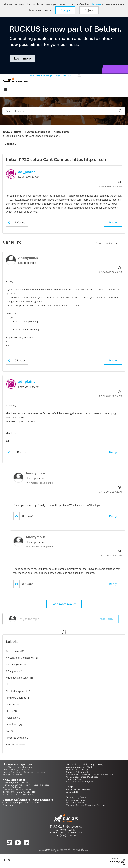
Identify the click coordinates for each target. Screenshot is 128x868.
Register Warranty (76, 800)
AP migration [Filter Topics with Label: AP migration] (13, 671)
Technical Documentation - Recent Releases (26, 785)
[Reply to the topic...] (56, 619)
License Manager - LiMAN (16, 769)
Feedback (8, 805)
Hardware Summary (77, 769)
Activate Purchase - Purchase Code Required (90, 774)
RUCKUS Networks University (18, 794)
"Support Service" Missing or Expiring (86, 805)
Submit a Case (74, 779)
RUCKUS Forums (12, 132)
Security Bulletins (12, 787)
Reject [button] (89, 11)
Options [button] (9, 144)
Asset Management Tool (79, 767)
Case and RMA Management (81, 781)
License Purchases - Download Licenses (24, 772)
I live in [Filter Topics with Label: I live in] (10, 711)
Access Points (62, 132)
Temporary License (12, 774)
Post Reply (106, 619)
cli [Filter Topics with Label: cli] (7, 684)
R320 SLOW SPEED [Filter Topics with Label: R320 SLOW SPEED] (16, 744)
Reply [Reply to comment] (113, 360)
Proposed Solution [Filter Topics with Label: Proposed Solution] (16, 738)
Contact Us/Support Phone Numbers (22, 802)
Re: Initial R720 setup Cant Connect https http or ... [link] (33, 136)
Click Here (96, 4)
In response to (41, 483)
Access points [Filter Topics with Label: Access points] (13, 651)
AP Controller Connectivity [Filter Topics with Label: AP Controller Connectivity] (20, 658)
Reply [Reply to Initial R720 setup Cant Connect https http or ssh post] (113, 223)
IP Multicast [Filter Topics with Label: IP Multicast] (12, 724)
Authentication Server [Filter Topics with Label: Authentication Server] (18, 678)
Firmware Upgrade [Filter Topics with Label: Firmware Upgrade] (16, 698)
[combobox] (64, 111)
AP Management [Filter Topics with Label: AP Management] (15, 664)
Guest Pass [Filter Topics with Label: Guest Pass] (12, 704)
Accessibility (73, 792)
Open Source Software (78, 790)
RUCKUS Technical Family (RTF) (19, 792)
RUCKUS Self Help (41, 76)
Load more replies (64, 604)
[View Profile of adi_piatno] (27, 172)
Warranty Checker (76, 802)
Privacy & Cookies (58, 851)
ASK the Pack (64, 76)
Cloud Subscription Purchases (82, 777)
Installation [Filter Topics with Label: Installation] (12, 718)
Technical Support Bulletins (17, 790)
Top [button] (9, 860)
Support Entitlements (78, 772)
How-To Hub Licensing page (17, 767)
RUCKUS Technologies (38, 132)
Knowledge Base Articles (16, 782)
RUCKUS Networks (66, 827)
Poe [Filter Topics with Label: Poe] (8, 731)
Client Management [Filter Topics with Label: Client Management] (17, 691)
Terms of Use (44, 851)
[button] (65, 10)
